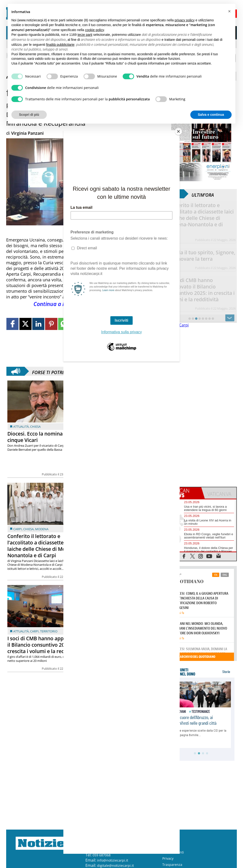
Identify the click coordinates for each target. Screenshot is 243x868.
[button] (229, 11)
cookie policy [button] (95, 30)
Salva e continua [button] (211, 115)
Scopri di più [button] (29, 115)
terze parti (85, 35)
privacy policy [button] (185, 20)
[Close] (178, 131)
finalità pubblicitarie (60, 45)
